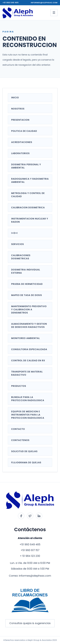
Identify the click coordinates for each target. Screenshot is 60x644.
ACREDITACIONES (22, 142)
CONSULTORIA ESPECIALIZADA (29, 349)
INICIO (15, 98)
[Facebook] (21, 516)
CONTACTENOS (20, 440)
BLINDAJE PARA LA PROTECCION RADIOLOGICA (28, 399)
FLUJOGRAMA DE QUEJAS (26, 462)
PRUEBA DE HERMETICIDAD (27, 284)
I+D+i (14, 233)
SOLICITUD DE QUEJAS (24, 451)
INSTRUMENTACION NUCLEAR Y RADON (30, 220)
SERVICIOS (18, 244)
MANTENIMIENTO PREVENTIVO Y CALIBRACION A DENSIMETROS (29, 309)
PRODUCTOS (19, 386)
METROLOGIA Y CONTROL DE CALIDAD (28, 195)
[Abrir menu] (54, 13)
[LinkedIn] (39, 516)
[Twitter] (30, 516)
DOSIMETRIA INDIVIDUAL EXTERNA (26, 271)
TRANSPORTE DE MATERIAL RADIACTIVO (27, 373)
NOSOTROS (18, 109)
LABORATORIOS (20, 153)
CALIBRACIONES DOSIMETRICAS (21, 257)
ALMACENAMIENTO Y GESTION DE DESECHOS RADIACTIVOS (29, 325)
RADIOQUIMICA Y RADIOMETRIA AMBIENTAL (30, 180)
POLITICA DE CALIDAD (24, 131)
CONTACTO (18, 429)
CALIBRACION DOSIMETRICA (28, 207)
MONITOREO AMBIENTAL (26, 338)
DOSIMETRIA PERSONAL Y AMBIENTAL (26, 166)
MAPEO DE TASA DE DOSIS (27, 295)
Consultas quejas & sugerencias (30, 623)
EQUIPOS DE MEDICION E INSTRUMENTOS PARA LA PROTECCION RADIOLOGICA (28, 415)
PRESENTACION (20, 120)
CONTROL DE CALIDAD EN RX (28, 360)
